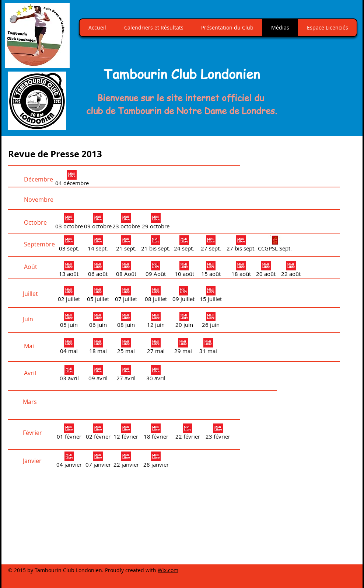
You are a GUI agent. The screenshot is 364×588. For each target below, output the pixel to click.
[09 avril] (98, 374)
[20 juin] (184, 321)
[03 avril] (69, 374)
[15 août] (211, 270)
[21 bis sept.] (155, 245)
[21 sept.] (126, 245)
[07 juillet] (126, 295)
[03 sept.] (69, 245)
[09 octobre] (98, 222)
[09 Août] (155, 270)
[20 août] (266, 270)
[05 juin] (69, 321)
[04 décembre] (72, 179)
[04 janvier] (69, 461)
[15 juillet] (211, 295)
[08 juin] (126, 321)
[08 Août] (126, 270)
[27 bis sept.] (241, 245)
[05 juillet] (98, 295)
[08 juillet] (156, 295)
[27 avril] (126, 374)
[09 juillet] (183, 295)
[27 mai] (156, 347)
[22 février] (188, 433)
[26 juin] (211, 321)
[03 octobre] (69, 222)
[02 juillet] (69, 295)
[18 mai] (98, 347)
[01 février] (69, 433)
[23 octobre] (126, 222)
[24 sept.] (184, 245)
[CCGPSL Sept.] (275, 245)
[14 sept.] (98, 245)
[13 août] (69, 270)
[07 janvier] (98, 461)
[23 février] (218, 433)
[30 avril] (156, 374)
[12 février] (126, 433)
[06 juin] (98, 321)
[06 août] (98, 270)
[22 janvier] (126, 461)
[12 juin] (156, 321)
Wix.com (168, 570)
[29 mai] (183, 347)
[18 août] (241, 270)
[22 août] (291, 270)
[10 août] (184, 270)
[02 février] (98, 433)
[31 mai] (208, 347)
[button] (320, 79)
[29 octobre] (156, 222)
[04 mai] (69, 347)
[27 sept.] (211, 245)
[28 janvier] (156, 461)
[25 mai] (126, 347)
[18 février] (156, 433)
